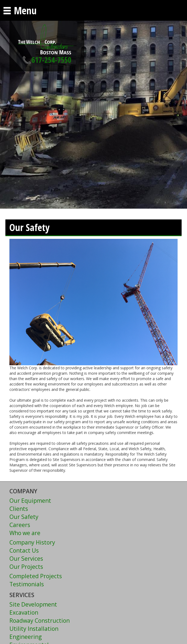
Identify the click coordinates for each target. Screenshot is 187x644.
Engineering (26, 637)
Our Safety (24, 517)
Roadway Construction (40, 621)
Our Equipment (30, 501)
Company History (32, 542)
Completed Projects (36, 576)
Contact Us (24, 550)
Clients (19, 509)
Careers (20, 525)
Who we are (25, 533)
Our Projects (26, 567)
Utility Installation (34, 629)
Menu (20, 10)
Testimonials (27, 584)
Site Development (33, 604)
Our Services (26, 559)
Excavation (24, 612)
